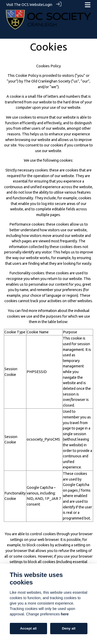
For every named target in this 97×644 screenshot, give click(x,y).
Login (48, 5)
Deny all (69, 628)
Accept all (28, 628)
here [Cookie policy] (65, 614)
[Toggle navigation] (88, 5)
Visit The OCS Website (25, 5)
